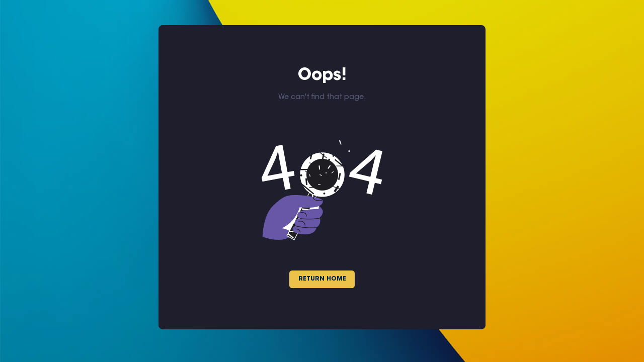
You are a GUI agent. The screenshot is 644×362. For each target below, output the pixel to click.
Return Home (322, 279)
